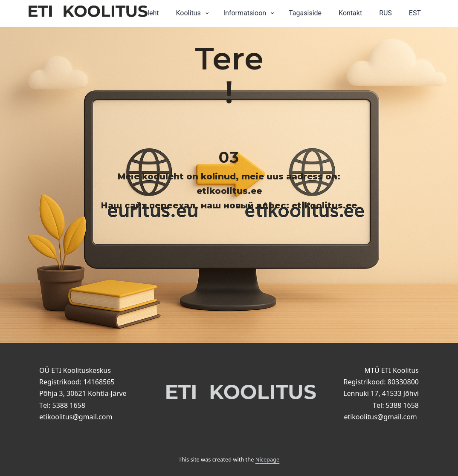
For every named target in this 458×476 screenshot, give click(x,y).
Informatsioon (245, 13)
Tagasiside (305, 13)
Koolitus (188, 13)
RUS (386, 13)
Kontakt (350, 13)
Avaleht (148, 13)
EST (415, 13)
